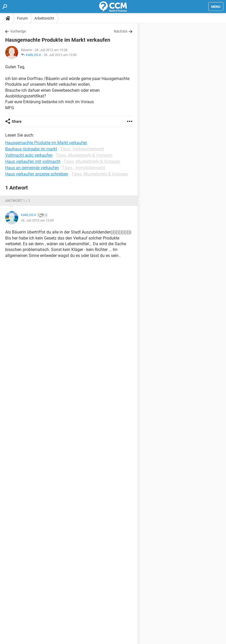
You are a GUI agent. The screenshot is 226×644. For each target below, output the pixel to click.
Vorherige (18, 31)
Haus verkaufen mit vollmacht (33, 161)
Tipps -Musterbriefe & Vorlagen (84, 155)
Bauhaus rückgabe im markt (31, 149)
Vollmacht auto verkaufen (29, 155)
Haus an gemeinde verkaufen (32, 168)
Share (17, 121)
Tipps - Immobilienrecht (84, 168)
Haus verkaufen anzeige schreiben (37, 174)
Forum (22, 18)
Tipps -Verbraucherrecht (82, 149)
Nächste (121, 31)
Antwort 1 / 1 (18, 201)
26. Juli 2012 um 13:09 (60, 55)
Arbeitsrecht (44, 18)
